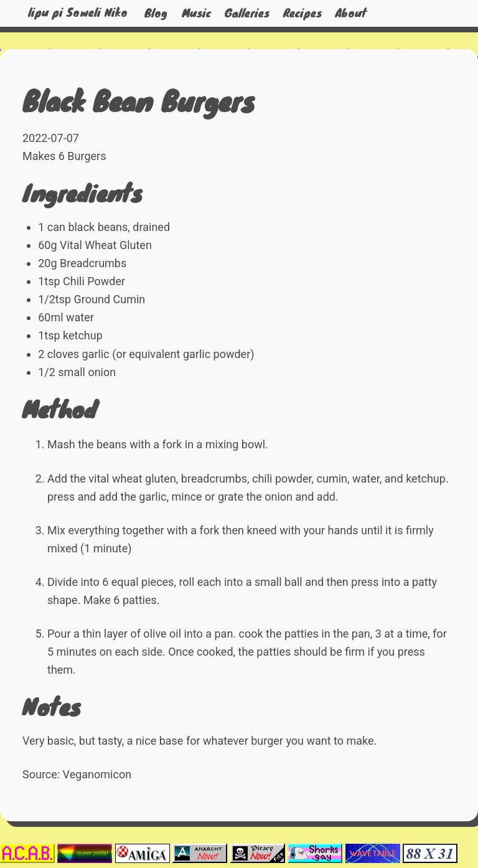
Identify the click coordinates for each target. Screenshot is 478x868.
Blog (156, 13)
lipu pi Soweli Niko (78, 13)
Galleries (247, 13)
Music (196, 13)
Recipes (302, 13)
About (351, 13)
